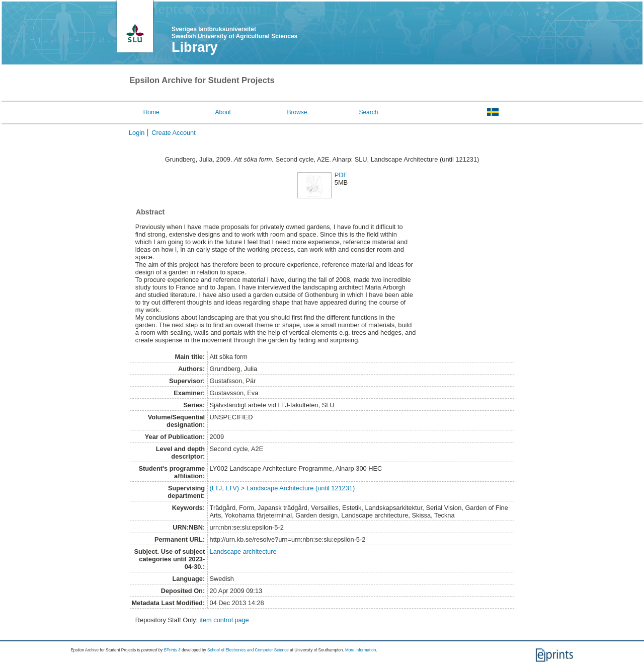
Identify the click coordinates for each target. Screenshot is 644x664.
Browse (297, 112)
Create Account (174, 133)
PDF (341, 175)
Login (137, 133)
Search (368, 112)
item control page (224, 620)
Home (151, 112)
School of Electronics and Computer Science (248, 650)
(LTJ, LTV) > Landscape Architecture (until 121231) (283, 488)
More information (360, 650)
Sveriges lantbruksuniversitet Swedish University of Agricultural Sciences (234, 33)
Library (195, 47)
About (223, 112)
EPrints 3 (172, 650)
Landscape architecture (243, 551)
